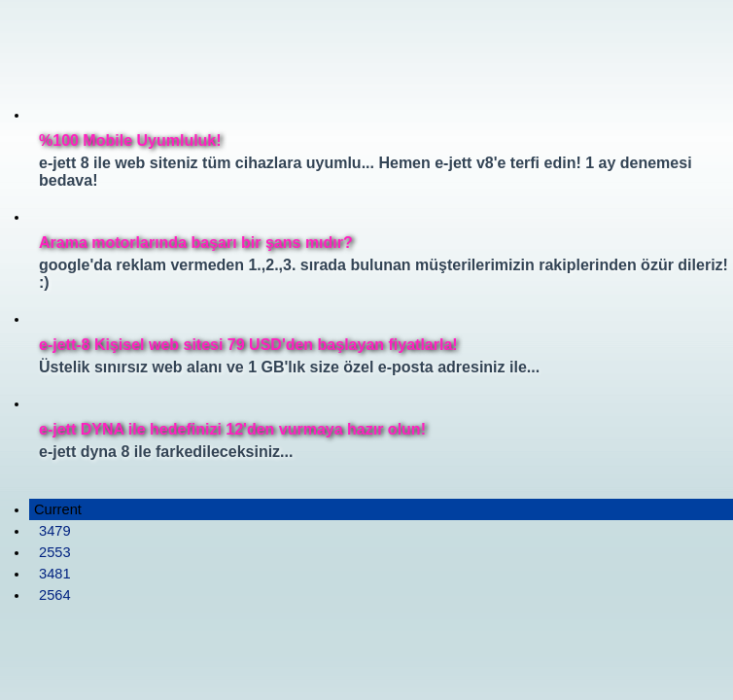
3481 (55, 574)
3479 (55, 531)
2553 (55, 552)
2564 (55, 595)
